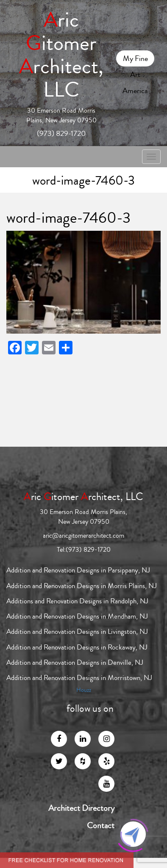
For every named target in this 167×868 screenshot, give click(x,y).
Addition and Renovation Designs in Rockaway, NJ (77, 647)
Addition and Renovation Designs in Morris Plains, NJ (82, 586)
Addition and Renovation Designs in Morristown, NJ (79, 678)
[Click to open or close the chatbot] (133, 834)
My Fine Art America (135, 60)
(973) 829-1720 (61, 133)
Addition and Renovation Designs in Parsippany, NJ (78, 570)
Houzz (84, 690)
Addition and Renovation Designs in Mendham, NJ (77, 616)
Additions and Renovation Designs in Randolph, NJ (77, 601)
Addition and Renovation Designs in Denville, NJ (75, 662)
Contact (101, 826)
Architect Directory (81, 808)
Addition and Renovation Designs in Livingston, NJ (77, 632)
